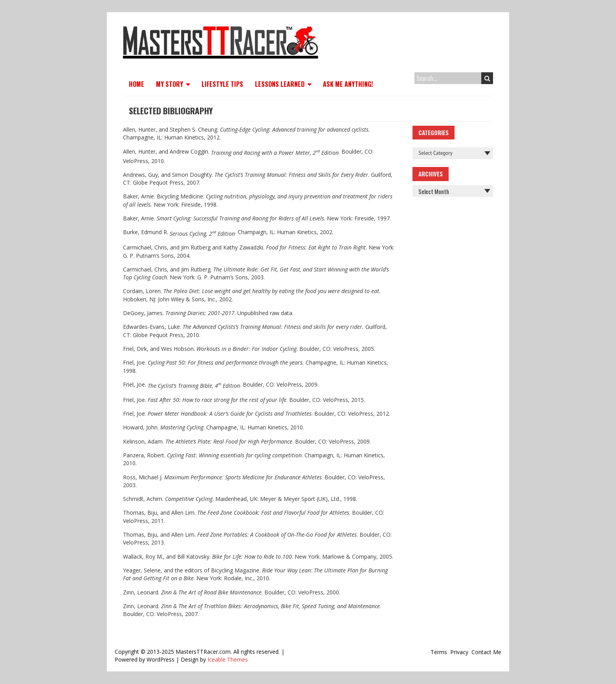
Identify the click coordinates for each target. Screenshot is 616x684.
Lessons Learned (280, 84)
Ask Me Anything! (348, 84)
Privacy (459, 652)
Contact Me (486, 652)
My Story (170, 84)
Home (137, 84)
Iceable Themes (228, 659)
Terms (439, 652)
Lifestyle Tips (222, 84)
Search (487, 78)
